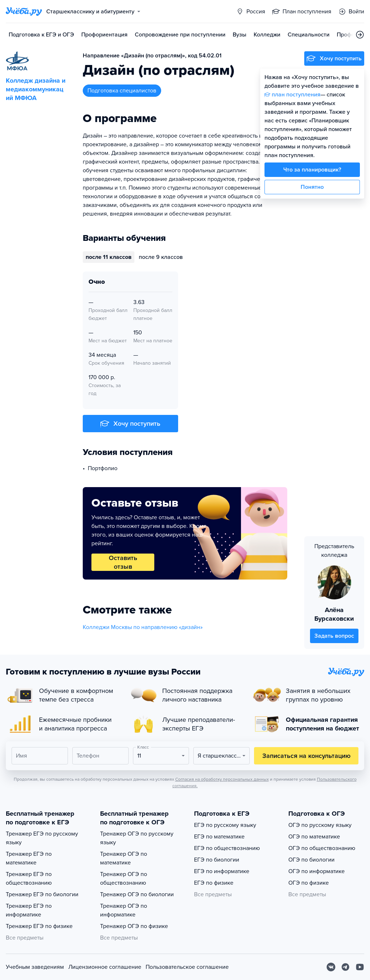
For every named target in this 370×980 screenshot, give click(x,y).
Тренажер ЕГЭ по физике (39, 926)
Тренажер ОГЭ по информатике (124, 910)
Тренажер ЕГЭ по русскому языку (42, 838)
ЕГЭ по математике (219, 837)
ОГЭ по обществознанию (322, 848)
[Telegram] (345, 967)
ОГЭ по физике (309, 883)
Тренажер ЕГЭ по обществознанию (29, 879)
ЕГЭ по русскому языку (225, 825)
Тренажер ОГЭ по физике (134, 926)
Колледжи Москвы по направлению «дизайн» (143, 627)
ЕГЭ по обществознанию (227, 848)
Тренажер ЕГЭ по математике (29, 858)
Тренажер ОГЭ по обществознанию (124, 879)
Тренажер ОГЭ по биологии (137, 894)
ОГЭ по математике (314, 837)
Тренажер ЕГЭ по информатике (29, 910)
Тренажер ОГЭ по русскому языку (137, 838)
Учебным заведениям (35, 967)
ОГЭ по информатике (317, 871)
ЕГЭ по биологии (217, 860)
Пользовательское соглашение (187, 967)
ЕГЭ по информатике (222, 871)
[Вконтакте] (331, 967)
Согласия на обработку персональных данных (222, 779)
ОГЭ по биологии (311, 860)
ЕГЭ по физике (214, 883)
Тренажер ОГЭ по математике (124, 858)
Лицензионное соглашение (105, 967)
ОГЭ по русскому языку (320, 825)
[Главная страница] (24, 12)
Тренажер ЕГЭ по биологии (42, 894)
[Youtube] (360, 967)
